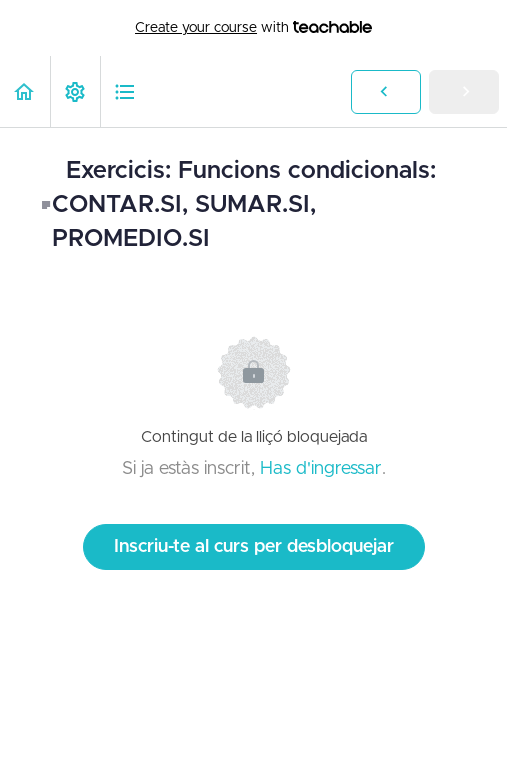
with (253, 28)
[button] (25, 91)
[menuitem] (75, 91)
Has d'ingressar (321, 469)
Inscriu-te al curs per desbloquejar (254, 547)
